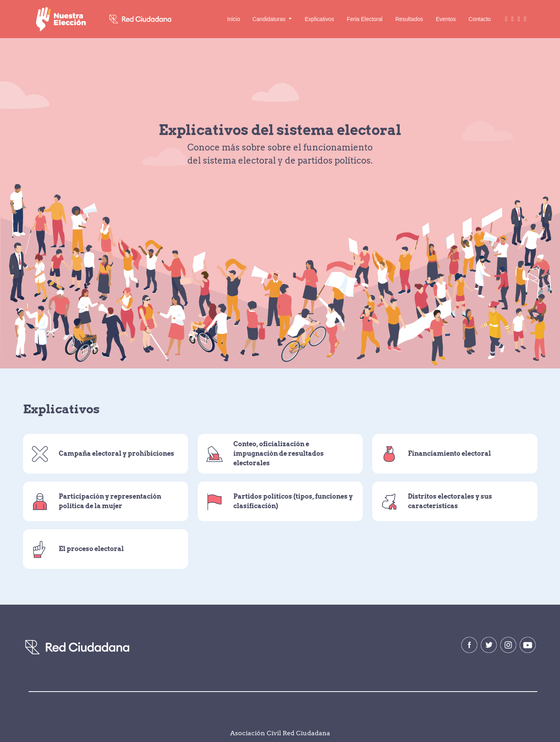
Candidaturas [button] (270, 19)
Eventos (446, 19)
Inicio (234, 19)
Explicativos (319, 19)
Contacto (480, 19)
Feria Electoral (365, 19)
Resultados (409, 19)
